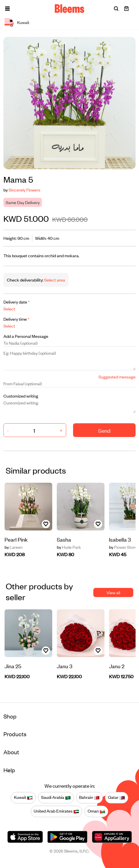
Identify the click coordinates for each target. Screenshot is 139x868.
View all (113, 592)
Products (15, 734)
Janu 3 (65, 666)
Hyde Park (69, 547)
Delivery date (17, 302)
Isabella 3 (120, 539)
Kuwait (23, 797)
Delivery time (16, 319)
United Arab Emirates (56, 811)
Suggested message (117, 377)
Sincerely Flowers (24, 190)
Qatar (116, 797)
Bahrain (89, 797)
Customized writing (21, 396)
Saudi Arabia (56, 797)
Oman (96, 811)
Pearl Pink (16, 539)
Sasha (64, 539)
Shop (10, 716)
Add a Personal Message (26, 336)
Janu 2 (117, 666)
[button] (7, 9)
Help (9, 770)
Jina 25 (13, 666)
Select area (54, 280)
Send (104, 430)
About (11, 752)
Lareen (14, 547)
